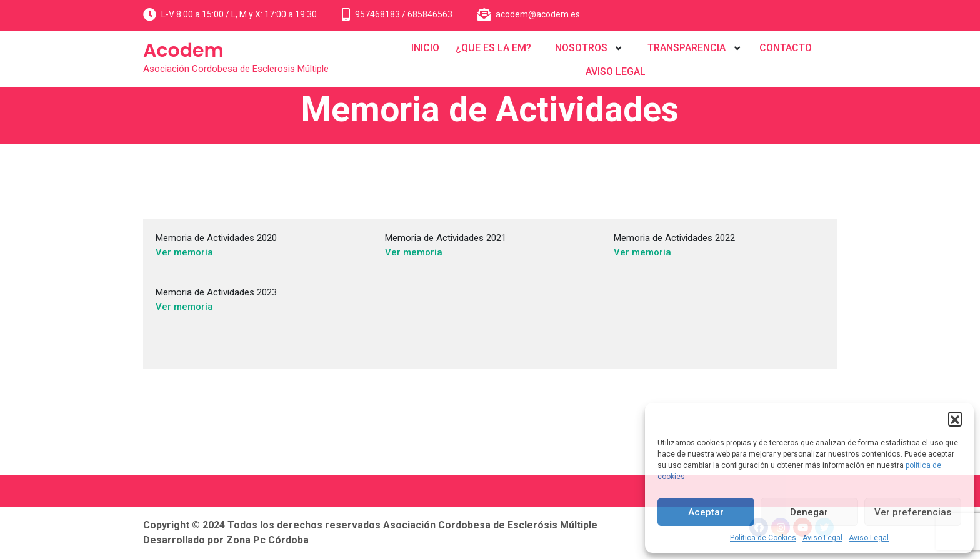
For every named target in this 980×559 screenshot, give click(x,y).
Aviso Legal (822, 538)
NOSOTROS (581, 48)
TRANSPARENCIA (687, 48)
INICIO (425, 48)
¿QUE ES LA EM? (493, 48)
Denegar (809, 512)
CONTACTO (786, 48)
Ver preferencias (913, 512)
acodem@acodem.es (538, 14)
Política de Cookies (763, 538)
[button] (955, 418)
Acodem (183, 51)
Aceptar (706, 512)
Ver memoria (184, 252)
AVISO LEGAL (616, 72)
